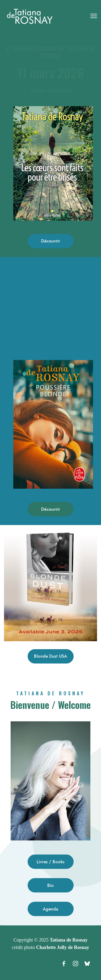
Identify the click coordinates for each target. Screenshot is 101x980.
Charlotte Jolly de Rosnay (63, 947)
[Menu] (94, 16)
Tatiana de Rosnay (69, 940)
